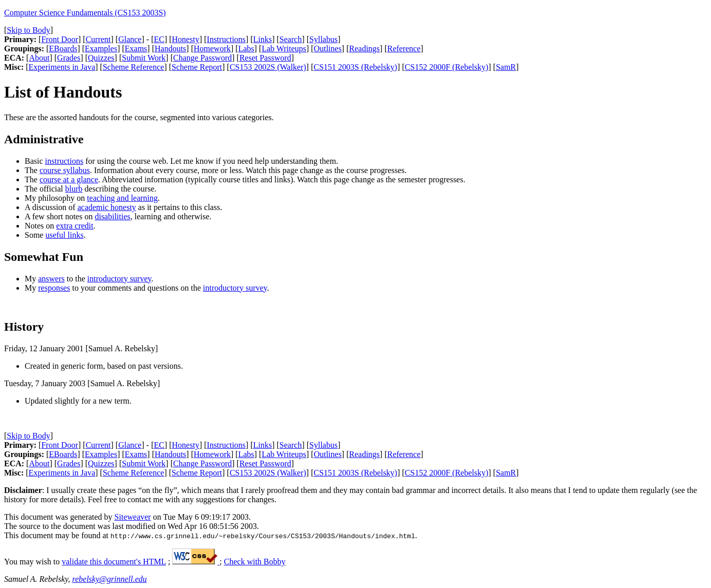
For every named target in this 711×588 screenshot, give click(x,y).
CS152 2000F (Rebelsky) (447, 67)
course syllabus (65, 170)
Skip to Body (28, 30)
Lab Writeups (284, 49)
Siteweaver (133, 517)
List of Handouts (63, 92)
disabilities (112, 216)
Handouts (170, 49)
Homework (212, 49)
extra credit (74, 226)
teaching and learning (122, 198)
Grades (69, 58)
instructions (64, 161)
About (39, 58)
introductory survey (119, 279)
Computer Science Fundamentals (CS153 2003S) (85, 13)
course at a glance (69, 179)
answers (51, 279)
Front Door (60, 39)
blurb (74, 189)
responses (54, 288)
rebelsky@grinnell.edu (110, 579)
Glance (130, 39)
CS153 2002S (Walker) (268, 67)
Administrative (44, 139)
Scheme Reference (133, 67)
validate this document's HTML (114, 562)
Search (291, 39)
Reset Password (265, 58)
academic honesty (107, 207)
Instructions (227, 39)
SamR (506, 67)
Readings (365, 49)
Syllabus (323, 39)
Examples (101, 49)
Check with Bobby (255, 562)
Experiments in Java (62, 67)
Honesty (186, 39)
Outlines (328, 49)
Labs (246, 49)
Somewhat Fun (44, 257)
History (24, 327)
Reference (404, 49)
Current (98, 39)
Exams (136, 49)
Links (263, 39)
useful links (64, 235)
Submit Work (144, 58)
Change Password (202, 58)
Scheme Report (197, 67)
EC (159, 39)
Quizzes (101, 58)
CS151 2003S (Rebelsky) (356, 67)
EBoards (63, 49)
